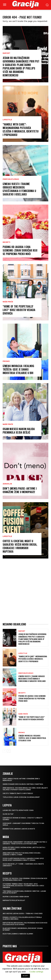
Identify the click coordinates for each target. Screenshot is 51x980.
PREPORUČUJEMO (11, 179)
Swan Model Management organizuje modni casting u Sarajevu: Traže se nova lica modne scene (25, 843)
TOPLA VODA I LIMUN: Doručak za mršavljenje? (21, 797)
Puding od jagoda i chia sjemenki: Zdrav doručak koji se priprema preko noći (20, 250)
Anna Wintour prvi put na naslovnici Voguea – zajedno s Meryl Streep (22, 854)
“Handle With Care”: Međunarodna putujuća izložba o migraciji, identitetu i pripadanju (21, 130)
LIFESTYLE (7, 120)
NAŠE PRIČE (8, 302)
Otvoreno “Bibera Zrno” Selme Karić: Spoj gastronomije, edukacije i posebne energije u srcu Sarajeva (23, 886)
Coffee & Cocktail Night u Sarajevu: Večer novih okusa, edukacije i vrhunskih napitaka (20, 546)
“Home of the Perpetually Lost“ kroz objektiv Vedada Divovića (19, 310)
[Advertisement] (25, 590)
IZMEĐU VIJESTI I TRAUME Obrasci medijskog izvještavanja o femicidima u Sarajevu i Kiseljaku (19, 189)
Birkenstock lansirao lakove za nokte (19, 829)
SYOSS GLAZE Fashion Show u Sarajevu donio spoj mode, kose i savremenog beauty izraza (23, 859)
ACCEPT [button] (25, 976)
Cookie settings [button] (36, 972)
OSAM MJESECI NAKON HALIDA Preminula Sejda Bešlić (19, 431)
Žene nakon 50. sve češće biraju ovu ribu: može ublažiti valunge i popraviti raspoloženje (25, 789)
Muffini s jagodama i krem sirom (16, 897)
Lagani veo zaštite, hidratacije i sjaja (18, 810)
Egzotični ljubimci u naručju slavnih (18, 934)
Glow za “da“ (8, 814)
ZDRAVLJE (7, 484)
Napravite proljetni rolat (14, 900)
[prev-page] (4, 751)
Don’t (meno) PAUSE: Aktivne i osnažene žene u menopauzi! (20, 490)
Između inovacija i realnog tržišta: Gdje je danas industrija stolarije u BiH (18, 369)
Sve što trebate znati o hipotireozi (18, 793)
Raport (6, 53)
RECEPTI (6, 242)
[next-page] (9, 751)
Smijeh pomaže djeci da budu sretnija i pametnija (23, 784)
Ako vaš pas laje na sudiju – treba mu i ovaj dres (23, 914)
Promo (6, 361)
